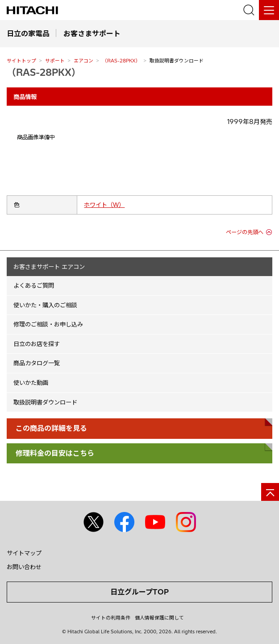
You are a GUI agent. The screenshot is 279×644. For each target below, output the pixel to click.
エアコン (83, 61)
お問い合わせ (24, 567)
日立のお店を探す (37, 344)
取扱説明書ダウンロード (45, 402)
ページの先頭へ (245, 232)
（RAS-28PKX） (121, 61)
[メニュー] (269, 10)
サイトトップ (21, 61)
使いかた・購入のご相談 (45, 305)
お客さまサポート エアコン (49, 267)
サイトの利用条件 (111, 618)
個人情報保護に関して (159, 618)
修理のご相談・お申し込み (48, 324)
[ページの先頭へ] (270, 492)
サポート (55, 61)
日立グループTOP (139, 592)
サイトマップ (24, 553)
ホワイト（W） (104, 205)
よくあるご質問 (34, 285)
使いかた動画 (31, 383)
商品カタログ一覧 (37, 363)
